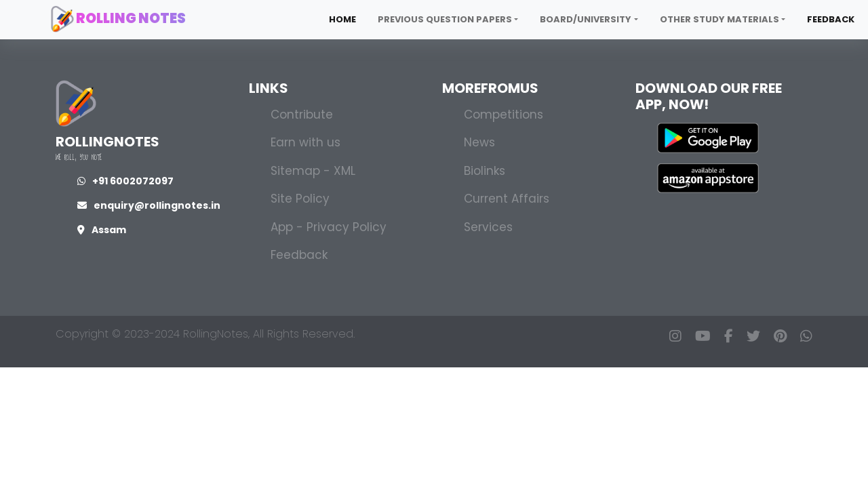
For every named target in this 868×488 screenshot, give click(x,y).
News (479, 142)
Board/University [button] (586, 19)
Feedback (831, 19)
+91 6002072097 (125, 181)
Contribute (302, 115)
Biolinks (485, 171)
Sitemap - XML (313, 171)
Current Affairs (507, 199)
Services (488, 227)
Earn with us (305, 142)
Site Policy (300, 199)
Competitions (504, 115)
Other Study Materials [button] (719, 19)
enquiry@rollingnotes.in (149, 205)
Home (342, 19)
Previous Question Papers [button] (445, 19)
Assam (102, 230)
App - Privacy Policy (329, 227)
